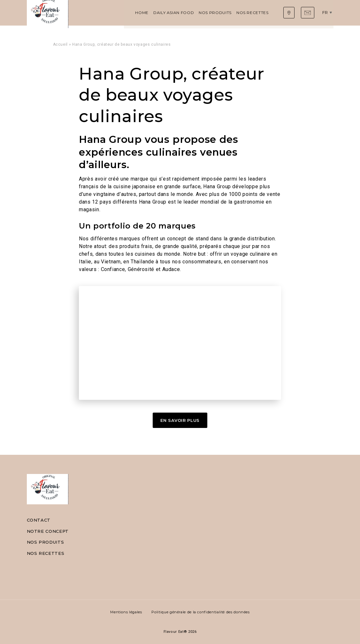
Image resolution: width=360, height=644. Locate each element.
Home (88, 13)
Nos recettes (198, 13)
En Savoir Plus (180, 420)
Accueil (60, 44)
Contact (39, 520)
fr (326, 12)
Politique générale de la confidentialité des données (200, 612)
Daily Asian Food (119, 13)
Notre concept (48, 531)
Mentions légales (126, 612)
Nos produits (161, 13)
